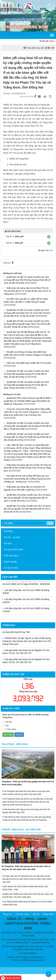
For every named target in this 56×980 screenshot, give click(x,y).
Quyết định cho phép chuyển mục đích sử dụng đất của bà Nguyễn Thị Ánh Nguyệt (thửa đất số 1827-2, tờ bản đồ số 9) (27, 498)
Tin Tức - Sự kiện (12, 537)
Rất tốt (7, 722)
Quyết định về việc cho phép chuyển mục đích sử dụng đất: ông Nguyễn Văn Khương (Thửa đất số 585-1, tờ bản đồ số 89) (28, 426)
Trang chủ (7, 914)
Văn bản (8, 543)
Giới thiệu (8, 531)
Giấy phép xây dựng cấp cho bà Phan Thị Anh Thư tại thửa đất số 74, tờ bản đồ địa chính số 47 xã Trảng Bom (27, 291)
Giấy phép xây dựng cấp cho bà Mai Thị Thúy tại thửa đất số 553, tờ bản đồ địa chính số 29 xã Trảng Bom (27, 468)
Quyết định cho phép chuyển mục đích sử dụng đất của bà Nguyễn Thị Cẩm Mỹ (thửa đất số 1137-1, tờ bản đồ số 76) (27, 509)
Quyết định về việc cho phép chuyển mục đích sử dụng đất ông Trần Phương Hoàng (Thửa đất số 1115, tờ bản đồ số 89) (27, 280)
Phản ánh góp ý (11, 556)
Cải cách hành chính (13, 549)
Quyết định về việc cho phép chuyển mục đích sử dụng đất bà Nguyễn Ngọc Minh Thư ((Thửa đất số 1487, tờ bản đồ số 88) (27, 324)
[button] (49, 237)
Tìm (50, 523)
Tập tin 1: (14, 236)
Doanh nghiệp (10, 562)
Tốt (5, 726)
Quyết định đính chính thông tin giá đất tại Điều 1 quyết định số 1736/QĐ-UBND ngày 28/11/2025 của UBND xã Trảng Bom (28, 401)
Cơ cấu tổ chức (11, 568)
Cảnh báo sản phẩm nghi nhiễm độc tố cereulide (29, 363)
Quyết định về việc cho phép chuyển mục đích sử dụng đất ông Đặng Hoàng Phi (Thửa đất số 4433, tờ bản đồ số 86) (26, 374)
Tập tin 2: (14, 243)
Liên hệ (36, 914)
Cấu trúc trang (22, 914)
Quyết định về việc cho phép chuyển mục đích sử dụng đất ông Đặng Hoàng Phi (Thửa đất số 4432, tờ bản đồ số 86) (26, 385)
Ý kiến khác (9, 729)
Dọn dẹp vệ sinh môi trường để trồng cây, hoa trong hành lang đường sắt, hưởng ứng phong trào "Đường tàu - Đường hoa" (27, 479)
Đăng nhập (48, 914)
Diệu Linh (49, 250)
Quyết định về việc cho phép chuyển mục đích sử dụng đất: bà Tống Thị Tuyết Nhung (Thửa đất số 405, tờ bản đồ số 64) (28, 437)
